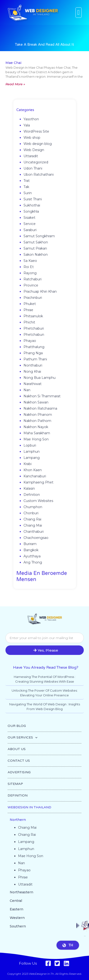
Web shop (32, 138)
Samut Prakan (35, 248)
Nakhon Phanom (38, 415)
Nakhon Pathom (37, 421)
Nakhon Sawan (36, 402)
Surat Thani (33, 199)
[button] (79, 13)
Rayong (30, 273)
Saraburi (30, 230)
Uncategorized (36, 162)
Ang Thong (33, 562)
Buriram (30, 544)
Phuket (30, 304)
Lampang (32, 458)
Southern (18, 926)
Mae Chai (13, 63)
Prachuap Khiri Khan (40, 291)
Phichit (29, 322)
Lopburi (30, 445)
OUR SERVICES (23, 738)
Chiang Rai (32, 519)
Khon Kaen (33, 470)
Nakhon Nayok (36, 427)
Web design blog (38, 144)
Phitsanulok (33, 316)
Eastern (16, 909)
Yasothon (31, 119)
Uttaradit (31, 156)
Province (31, 285)
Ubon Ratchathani (39, 175)
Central (16, 901)
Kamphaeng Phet (38, 482)
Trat (27, 181)
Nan (27, 390)
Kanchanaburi (35, 476)
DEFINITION (18, 795)
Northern (18, 820)
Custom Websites (38, 501)
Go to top (85, 939)
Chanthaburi (34, 532)
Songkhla (31, 211)
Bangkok (31, 550)
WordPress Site (36, 131)
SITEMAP (15, 784)
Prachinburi (33, 298)
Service (30, 224)
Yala (27, 125)
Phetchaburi (34, 328)
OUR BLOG (17, 726)
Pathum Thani (35, 359)
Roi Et (29, 267)
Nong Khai (32, 371)
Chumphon (33, 507)
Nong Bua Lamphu (40, 378)
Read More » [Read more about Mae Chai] (15, 84)
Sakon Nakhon (36, 255)
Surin (28, 193)
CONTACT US (19, 761)
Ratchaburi (33, 279)
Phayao (30, 341)
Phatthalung (34, 347)
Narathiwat (33, 384)
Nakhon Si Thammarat (42, 396)
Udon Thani (33, 168)
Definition (32, 495)
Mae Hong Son (36, 439)
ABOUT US (17, 749)
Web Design (34, 150)
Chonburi (31, 513)
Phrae (28, 310)
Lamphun (32, 452)
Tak (26, 187)
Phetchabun (34, 335)
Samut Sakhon (36, 242)
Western (17, 918)
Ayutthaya (32, 556)
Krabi (28, 464)
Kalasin (29, 488)
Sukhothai (32, 205)
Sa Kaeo (30, 261)
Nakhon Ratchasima (40, 408)
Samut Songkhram (39, 236)
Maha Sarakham (37, 433)
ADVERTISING (19, 772)
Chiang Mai (33, 525)
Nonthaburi (33, 365)
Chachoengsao (36, 538)
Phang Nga (33, 353)
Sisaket (29, 218)
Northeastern (21, 892)
